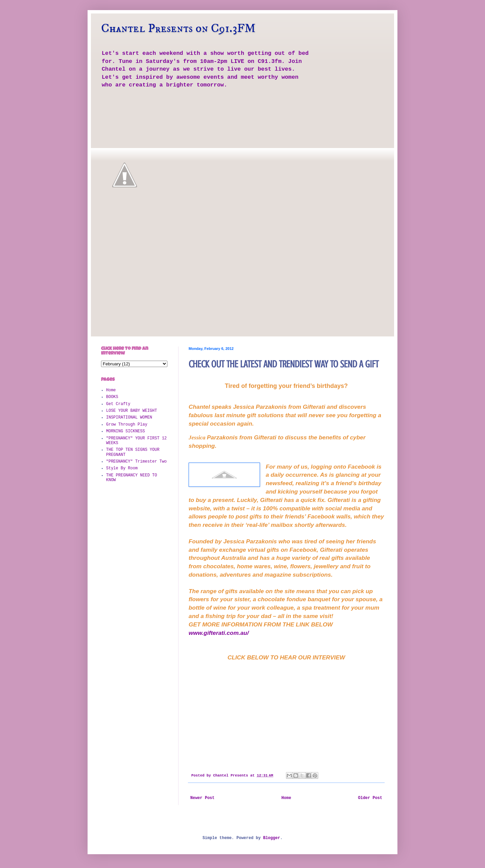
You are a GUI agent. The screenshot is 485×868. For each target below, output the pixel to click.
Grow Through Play (127, 425)
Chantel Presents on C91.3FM (178, 28)
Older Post (370, 798)
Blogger (271, 838)
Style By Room (122, 468)
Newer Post (202, 798)
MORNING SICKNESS (125, 431)
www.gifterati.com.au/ (219, 633)
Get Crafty (118, 404)
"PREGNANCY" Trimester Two (136, 462)
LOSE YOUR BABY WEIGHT (132, 411)
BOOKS (112, 397)
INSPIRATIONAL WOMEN (129, 418)
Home (286, 798)
